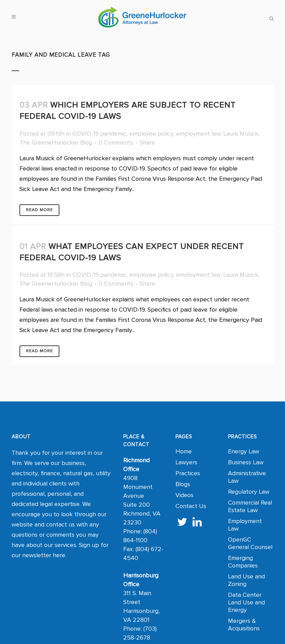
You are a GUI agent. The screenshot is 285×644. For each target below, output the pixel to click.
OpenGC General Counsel (250, 543)
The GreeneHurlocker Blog (56, 142)
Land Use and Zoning (246, 580)
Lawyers (186, 462)
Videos (184, 495)
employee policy (151, 134)
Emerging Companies (243, 562)
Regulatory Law (249, 492)
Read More (39, 210)
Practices (188, 473)
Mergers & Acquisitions (244, 625)
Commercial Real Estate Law (250, 506)
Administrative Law (247, 477)
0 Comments (116, 142)
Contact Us (191, 506)
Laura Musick (241, 134)
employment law (198, 134)
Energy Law (244, 451)
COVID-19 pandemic (99, 134)
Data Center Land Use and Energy (246, 602)
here (59, 555)
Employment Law (245, 525)
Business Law (246, 462)
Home (184, 451)
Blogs (183, 484)
